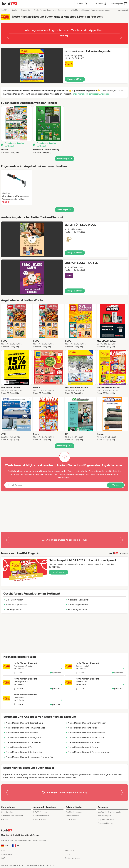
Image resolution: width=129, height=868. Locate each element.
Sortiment (62, 10)
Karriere (4, 819)
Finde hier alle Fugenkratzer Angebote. (91, 94)
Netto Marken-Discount (44, 10)
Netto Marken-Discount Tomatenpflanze (24, 728)
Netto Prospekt (72, 816)
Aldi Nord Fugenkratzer (78, 600)
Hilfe (3, 851)
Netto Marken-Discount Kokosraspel (22, 742)
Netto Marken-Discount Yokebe (82, 728)
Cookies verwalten (72, 858)
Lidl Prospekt (71, 819)
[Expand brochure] (32, 66)
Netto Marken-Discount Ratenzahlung (23, 723)
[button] (64, 66)
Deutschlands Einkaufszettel (110, 812)
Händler (14, 10)
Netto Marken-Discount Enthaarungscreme (87, 752)
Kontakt (68, 854)
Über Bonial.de (7, 812)
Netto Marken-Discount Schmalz (83, 742)
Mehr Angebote (64, 210)
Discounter (26, 10)
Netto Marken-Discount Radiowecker (23, 752)
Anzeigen (123, 10)
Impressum (69, 851)
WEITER (64, 36)
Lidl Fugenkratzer (13, 600)
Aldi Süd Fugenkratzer (15, 605)
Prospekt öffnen (75, 79)
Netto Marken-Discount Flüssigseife (22, 737)
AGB (3, 858)
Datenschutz (64, 478)
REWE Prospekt (40, 819)
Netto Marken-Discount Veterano (21, 733)
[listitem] (17, 130)
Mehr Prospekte (64, 159)
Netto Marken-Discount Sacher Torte (85, 737)
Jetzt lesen (58, 572)
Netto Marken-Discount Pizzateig (83, 747)
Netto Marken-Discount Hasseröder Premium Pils (28, 757)
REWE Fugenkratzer (76, 609)
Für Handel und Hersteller (12, 816)
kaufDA (4, 10)
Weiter (116, 485)
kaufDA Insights (104, 816)
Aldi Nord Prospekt (74, 812)
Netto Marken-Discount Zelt (18, 747)
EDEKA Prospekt (40, 812)
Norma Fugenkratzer (77, 605)
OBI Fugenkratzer (13, 609)
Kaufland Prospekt (41, 816)
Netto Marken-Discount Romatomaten (85, 733)
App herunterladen (106, 819)
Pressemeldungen (105, 823)
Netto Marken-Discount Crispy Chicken (86, 723)
